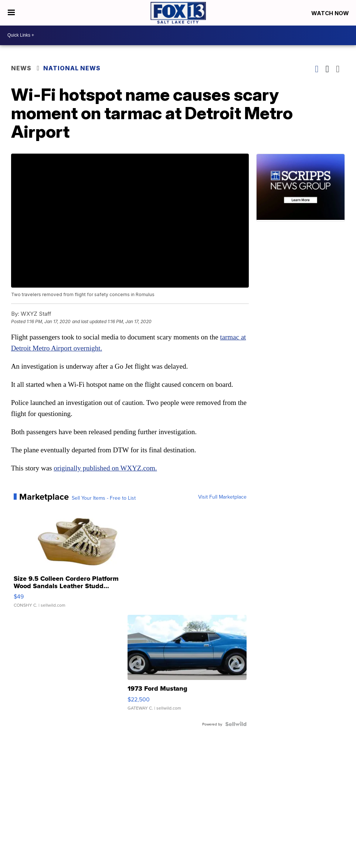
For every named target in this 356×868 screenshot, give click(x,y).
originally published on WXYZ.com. (105, 468)
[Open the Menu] (11, 13)
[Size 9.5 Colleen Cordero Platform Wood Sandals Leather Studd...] (73, 560)
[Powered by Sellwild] (236, 724)
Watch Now (331, 13)
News (21, 68)
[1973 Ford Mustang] (187, 666)
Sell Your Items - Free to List (104, 498)
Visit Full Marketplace (222, 497)
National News (72, 68)
